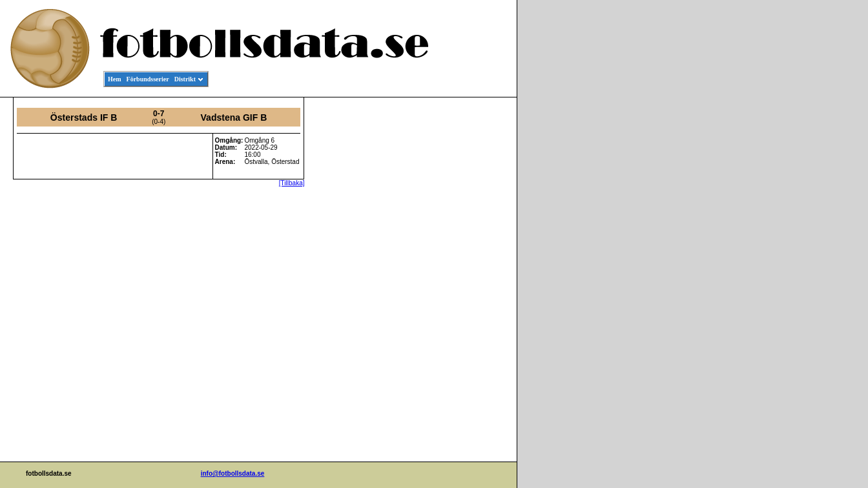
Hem (115, 79)
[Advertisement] (459, 294)
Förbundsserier (148, 79)
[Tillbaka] (292, 183)
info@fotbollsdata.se (233, 473)
